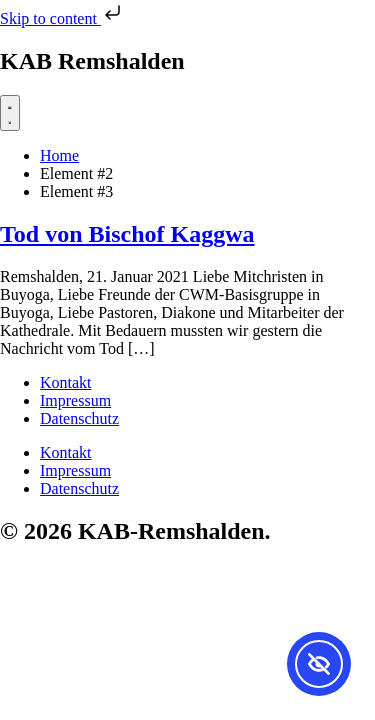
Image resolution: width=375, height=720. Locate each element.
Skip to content (62, 18)
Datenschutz (79, 418)
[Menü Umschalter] (10, 113)
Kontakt (66, 382)
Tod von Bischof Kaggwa (127, 234)
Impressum (75, 400)
